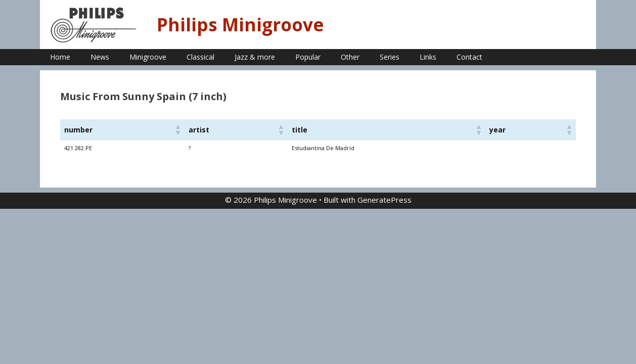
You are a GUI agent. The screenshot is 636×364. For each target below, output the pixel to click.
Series (390, 57)
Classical (200, 57)
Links (428, 57)
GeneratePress (384, 200)
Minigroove (148, 57)
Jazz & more (255, 57)
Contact (469, 57)
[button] (177, 129)
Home (60, 57)
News (100, 57)
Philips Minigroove (240, 25)
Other (350, 57)
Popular (308, 57)
